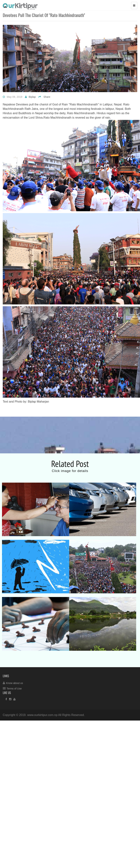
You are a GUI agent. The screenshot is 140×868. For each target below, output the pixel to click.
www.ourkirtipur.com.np (42, 715)
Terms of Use (14, 689)
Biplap (32, 97)
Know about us (15, 683)
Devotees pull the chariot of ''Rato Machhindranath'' (44, 15)
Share (47, 97)
